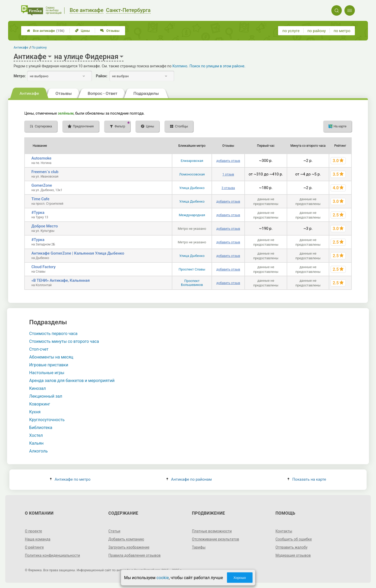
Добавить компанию (126, 539)
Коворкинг (40, 404)
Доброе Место (45, 226)
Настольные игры (47, 373)
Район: (102, 76)
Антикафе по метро (70, 479)
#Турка (38, 213)
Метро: (20, 76)
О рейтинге (34, 547)
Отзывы (110, 31)
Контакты (284, 531)
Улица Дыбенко (192, 188)
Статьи (114, 531)
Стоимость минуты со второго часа (64, 341)
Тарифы (199, 547)
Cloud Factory (43, 267)
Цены (83, 31)
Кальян (36, 443)
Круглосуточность (47, 420)
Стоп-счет (39, 349)
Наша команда (38, 539)
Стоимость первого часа (53, 334)
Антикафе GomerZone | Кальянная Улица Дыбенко (78, 253)
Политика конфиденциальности (52, 555)
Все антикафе (46, 31)
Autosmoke (41, 158)
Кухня (35, 412)
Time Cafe (40, 199)
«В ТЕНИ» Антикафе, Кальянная (60, 280)
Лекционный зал (46, 396)
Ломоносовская (192, 174)
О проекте (33, 531)
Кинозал (38, 388)
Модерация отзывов (293, 555)
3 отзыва (228, 188)
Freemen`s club (45, 172)
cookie (163, 578)
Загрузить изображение (129, 547)
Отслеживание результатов (216, 539)
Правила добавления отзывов (134, 555)
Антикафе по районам (189, 479)
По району (39, 48)
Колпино (180, 66)
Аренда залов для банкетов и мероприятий (72, 381)
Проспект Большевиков (192, 283)
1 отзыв (228, 174)
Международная (192, 215)
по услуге (291, 31)
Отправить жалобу (292, 547)
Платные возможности (212, 531)
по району (316, 31)
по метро (342, 31)
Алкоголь (39, 451)
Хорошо (240, 578)
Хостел (36, 435)
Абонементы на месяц (51, 357)
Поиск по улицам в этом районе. (218, 66)
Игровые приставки (49, 365)
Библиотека (41, 428)
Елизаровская (192, 161)
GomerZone (42, 185)
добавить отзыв (228, 161)
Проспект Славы (192, 269)
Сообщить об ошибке (294, 539)
